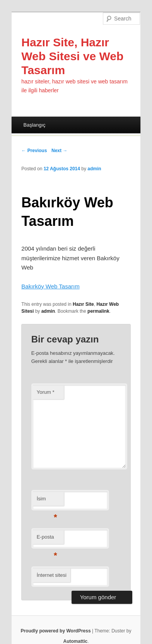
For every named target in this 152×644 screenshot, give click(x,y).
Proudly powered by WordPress (56, 631)
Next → (59, 151)
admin (94, 169)
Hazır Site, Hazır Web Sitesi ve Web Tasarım (72, 56)
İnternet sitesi (52, 575)
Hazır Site (83, 304)
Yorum (46, 392)
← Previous (34, 151)
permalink (98, 311)
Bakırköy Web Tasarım (50, 286)
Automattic (75, 641)
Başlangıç (34, 125)
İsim (47, 501)
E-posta (47, 539)
